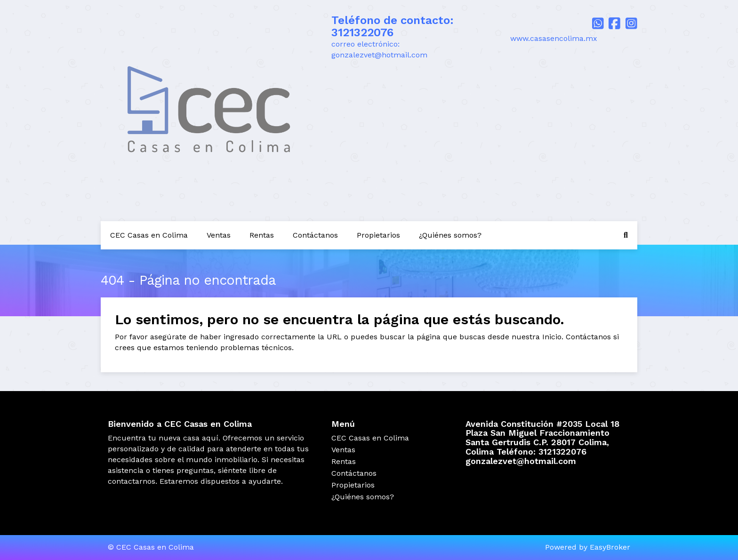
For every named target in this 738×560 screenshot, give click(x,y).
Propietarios (378, 235)
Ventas (219, 235)
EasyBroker (610, 547)
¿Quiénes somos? (450, 235)
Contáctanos (315, 235)
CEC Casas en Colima (149, 235)
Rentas (262, 235)
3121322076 (362, 32)
